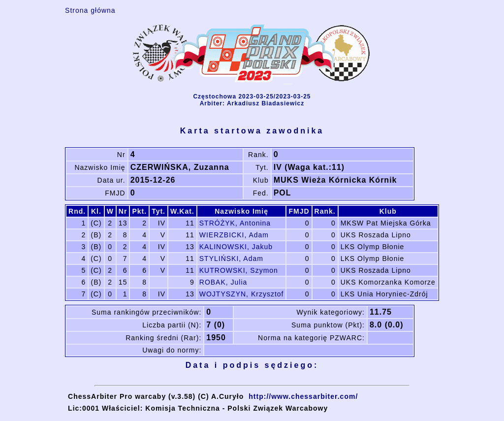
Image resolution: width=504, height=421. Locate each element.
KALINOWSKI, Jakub (236, 247)
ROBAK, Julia (223, 282)
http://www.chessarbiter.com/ (303, 396)
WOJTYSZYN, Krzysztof (242, 294)
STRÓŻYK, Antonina (235, 223)
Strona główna (90, 10)
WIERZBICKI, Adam (234, 235)
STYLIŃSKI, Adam (231, 259)
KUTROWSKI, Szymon (239, 270)
